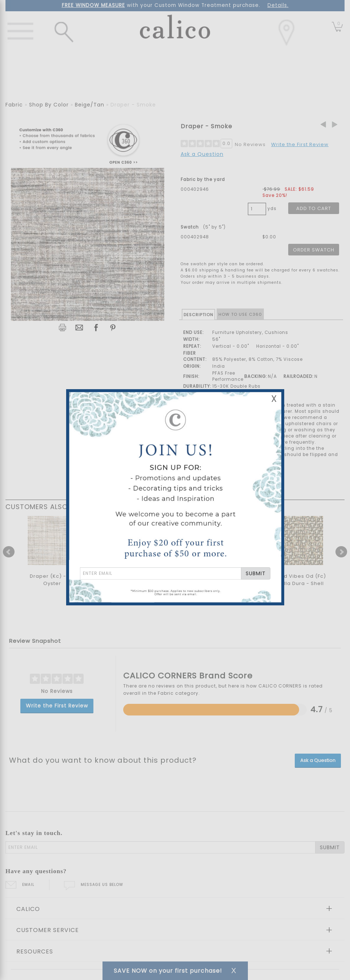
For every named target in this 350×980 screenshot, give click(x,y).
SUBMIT (256, 573)
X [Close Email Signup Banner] (274, 399)
